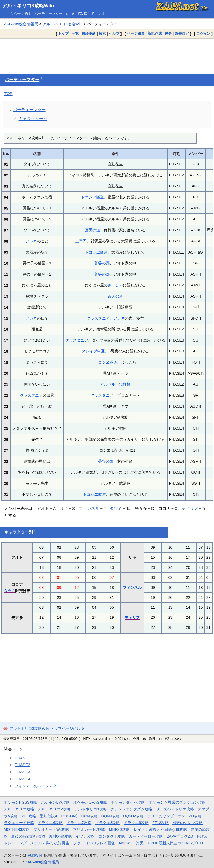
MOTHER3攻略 (17, 829)
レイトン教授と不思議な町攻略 (160, 829)
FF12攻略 (160, 823)
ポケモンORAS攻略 (90, 802)
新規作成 (155, 34)
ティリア (190, 508)
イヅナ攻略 (85, 836)
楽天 (140, 843)
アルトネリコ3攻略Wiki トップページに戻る (47, 728)
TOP (8, 94)
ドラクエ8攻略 (108, 823)
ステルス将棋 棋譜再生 (50, 843)
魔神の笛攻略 (61, 836)
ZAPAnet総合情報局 (21, 24)
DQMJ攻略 (110, 816)
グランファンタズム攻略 (131, 809)
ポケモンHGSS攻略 (21, 802)
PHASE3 (22, 772)
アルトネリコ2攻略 (54, 809)
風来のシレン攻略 (188, 823)
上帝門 (81, 241)
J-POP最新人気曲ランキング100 (175, 843)
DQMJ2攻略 (133, 816)
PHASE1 (22, 758)
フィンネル (89, 508)
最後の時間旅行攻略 (28, 836)
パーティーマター (22, 80)
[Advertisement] (107, 53)
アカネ (31, 241)
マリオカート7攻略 (89, 829)
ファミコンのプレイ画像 (94, 843)
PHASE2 (22, 765)
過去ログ (182, 34)
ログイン (203, 34)
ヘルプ (114, 34)
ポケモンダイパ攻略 (128, 802)
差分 (168, 34)
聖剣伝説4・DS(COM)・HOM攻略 (69, 816)
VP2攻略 (29, 816)
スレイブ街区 (93, 351)
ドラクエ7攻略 (79, 823)
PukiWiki (35, 855)
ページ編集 (136, 34)
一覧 (75, 34)
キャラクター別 (33, 119)
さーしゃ (115, 285)
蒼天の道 (92, 230)
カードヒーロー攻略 (146, 836)
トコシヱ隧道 (92, 197)
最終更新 (89, 34)
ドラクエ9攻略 (136, 823)
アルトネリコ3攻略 (91, 809)
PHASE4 (22, 779)
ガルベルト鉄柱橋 (115, 384)
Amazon (125, 843)
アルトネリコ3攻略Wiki (28, 6)
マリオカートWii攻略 (51, 829)
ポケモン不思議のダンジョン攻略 (177, 802)
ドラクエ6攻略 (50, 823)
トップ (63, 34)
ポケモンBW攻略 (55, 802)
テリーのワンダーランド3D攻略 (174, 816)
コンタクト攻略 (112, 836)
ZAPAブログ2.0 (180, 836)
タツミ (116, 508)
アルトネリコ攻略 (19, 809)
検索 (102, 34)
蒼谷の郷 (102, 263)
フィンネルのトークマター (38, 786)
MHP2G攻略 (120, 829)
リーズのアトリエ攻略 (175, 809)
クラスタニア (98, 318)
